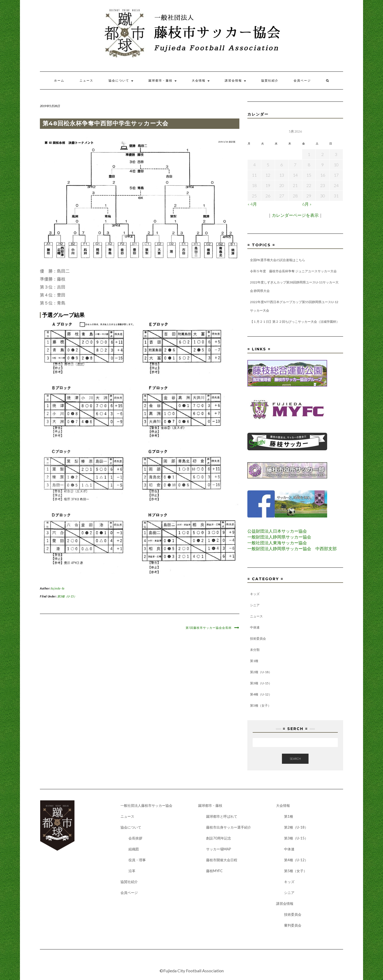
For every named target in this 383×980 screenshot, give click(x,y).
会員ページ (302, 80)
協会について (121, 80)
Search (295, 759)
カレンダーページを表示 (295, 215)
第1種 (254, 661)
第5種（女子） (261, 705)
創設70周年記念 (219, 838)
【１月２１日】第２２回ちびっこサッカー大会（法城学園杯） (295, 322)
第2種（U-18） (261, 672)
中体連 (255, 627)
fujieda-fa (58, 588)
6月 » (307, 204)
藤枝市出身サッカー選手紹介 (229, 827)
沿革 (132, 871)
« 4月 (252, 204)
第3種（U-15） (67, 596)
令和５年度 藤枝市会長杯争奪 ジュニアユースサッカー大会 (293, 271)
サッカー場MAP (219, 849)
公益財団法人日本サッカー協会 (277, 531)
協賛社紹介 (270, 80)
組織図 (134, 849)
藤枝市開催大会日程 (222, 860)
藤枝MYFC (214, 871)
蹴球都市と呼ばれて (222, 816)
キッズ (255, 594)
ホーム (59, 80)
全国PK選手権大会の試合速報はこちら (278, 260)
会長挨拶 (135, 838)
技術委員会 (258, 639)
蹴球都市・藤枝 (163, 80)
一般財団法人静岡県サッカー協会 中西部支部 (292, 548)
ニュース (86, 80)
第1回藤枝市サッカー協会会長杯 (209, 628)
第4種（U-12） (261, 694)
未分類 (255, 650)
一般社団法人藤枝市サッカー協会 (146, 805)
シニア (255, 605)
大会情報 (201, 80)
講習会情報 (235, 80)
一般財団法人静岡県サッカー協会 (279, 537)
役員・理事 (137, 860)
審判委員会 (293, 925)
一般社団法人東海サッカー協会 (277, 543)
